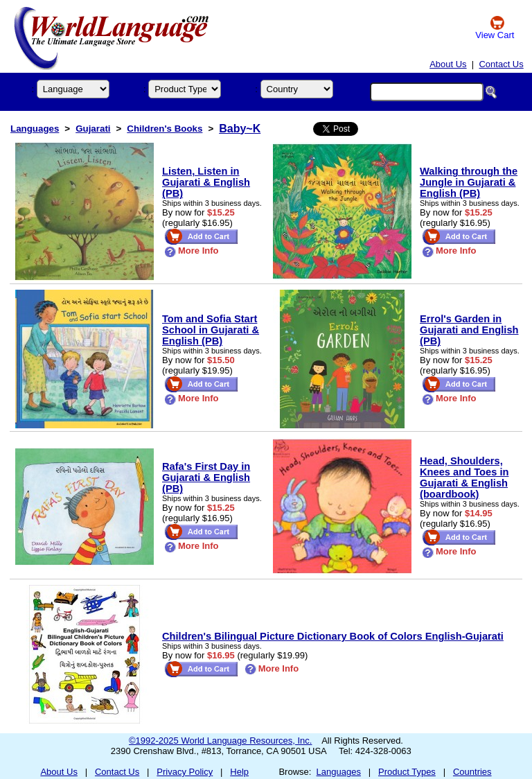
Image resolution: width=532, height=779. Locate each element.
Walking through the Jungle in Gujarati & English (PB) (469, 182)
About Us (448, 64)
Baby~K (240, 129)
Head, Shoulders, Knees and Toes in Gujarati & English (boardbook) (464, 478)
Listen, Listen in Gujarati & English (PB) (206, 182)
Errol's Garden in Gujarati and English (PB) (469, 330)
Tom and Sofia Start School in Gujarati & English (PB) (211, 330)
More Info (192, 251)
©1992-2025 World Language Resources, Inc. (220, 741)
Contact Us (501, 64)
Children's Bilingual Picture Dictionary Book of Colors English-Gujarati (333, 636)
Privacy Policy (185, 772)
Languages (35, 129)
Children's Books (165, 129)
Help (239, 772)
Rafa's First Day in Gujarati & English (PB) (206, 478)
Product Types (407, 772)
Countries (472, 772)
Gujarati (93, 129)
